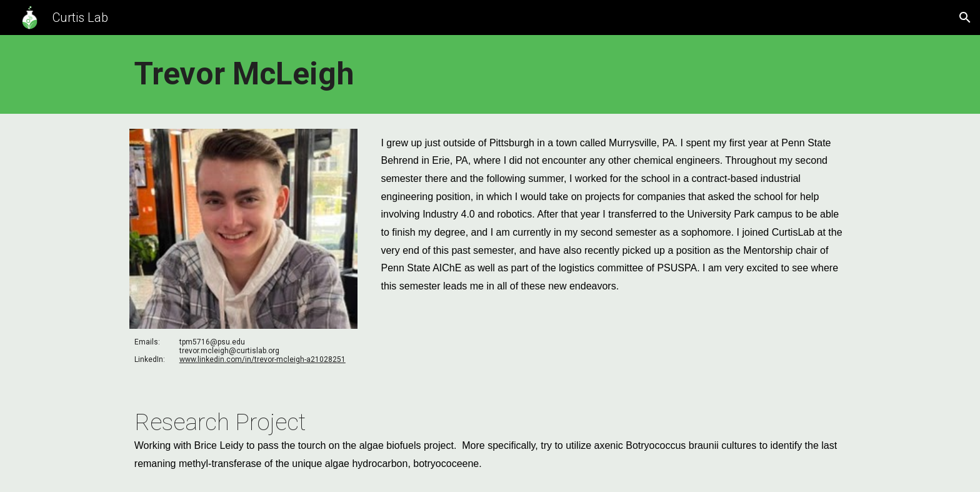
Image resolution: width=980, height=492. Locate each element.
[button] (965, 18)
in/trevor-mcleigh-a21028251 (295, 359)
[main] (490, 74)
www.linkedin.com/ (212, 359)
